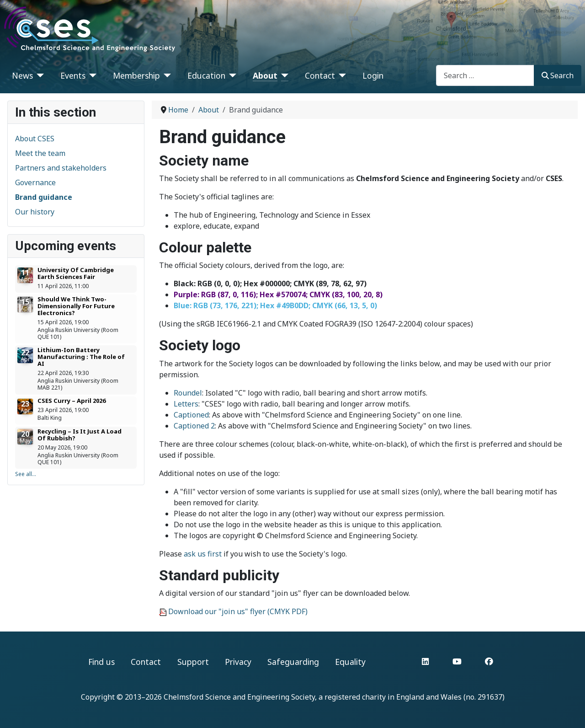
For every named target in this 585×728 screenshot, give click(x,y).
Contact (320, 75)
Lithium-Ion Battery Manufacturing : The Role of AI (81, 357)
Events (73, 75)
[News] (39, 75)
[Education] (231, 75)
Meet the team (40, 153)
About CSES (35, 139)
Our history (35, 212)
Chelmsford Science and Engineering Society (239, 697)
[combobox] (485, 75)
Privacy (238, 662)
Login (373, 75)
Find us (101, 662)
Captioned (191, 415)
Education (206, 75)
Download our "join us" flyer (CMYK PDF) (238, 611)
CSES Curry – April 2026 (72, 401)
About (265, 75)
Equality (350, 662)
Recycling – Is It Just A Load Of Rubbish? (80, 435)
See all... (26, 474)
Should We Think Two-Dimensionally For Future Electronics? (76, 306)
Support (193, 662)
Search (558, 75)
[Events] (91, 75)
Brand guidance (44, 197)
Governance (35, 182)
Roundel (188, 393)
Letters (186, 404)
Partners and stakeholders (61, 168)
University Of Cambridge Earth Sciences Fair (76, 273)
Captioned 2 (194, 426)
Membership (136, 75)
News (22, 75)
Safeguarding (293, 662)
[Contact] (341, 75)
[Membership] (166, 75)
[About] (283, 75)
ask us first (203, 554)
